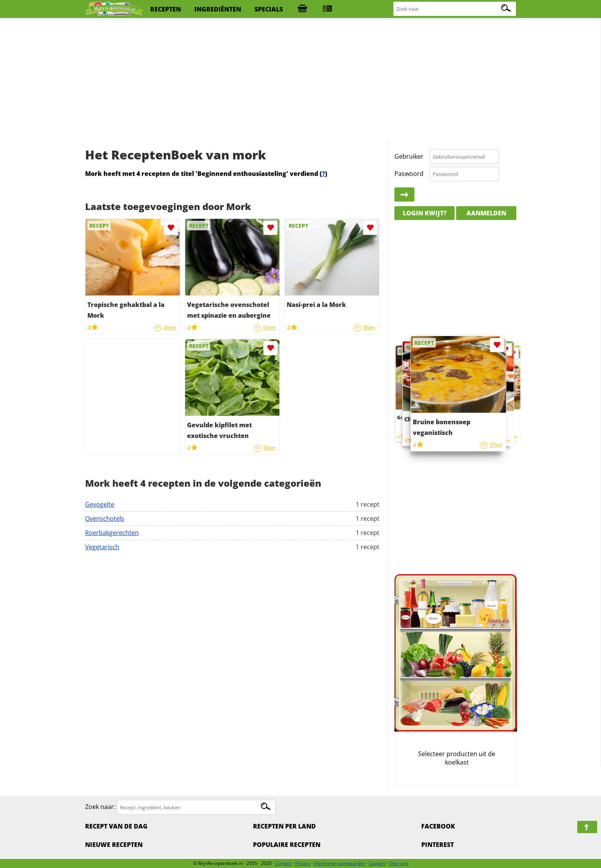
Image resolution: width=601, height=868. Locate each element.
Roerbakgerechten (112, 533)
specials (269, 9)
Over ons (399, 863)
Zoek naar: (100, 807)
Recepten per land (284, 826)
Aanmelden (486, 213)
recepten (166, 9)
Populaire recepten (287, 845)
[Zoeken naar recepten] (455, 9)
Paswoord (409, 174)
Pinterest (438, 845)
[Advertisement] (300, 80)
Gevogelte (100, 504)
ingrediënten (218, 9)
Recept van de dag (116, 826)
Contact (283, 863)
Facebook (438, 826)
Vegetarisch (102, 547)
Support (377, 863)
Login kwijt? (425, 213)
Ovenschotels (105, 519)
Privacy (303, 863)
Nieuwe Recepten (114, 845)
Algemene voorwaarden (340, 863)
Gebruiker (409, 156)
